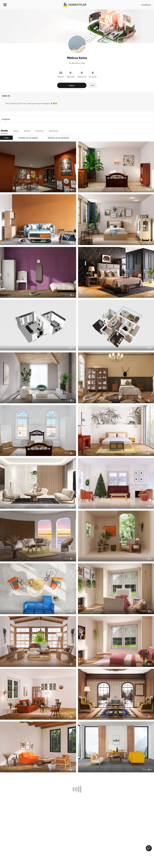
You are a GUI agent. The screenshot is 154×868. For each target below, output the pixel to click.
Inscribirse (146, 5)
